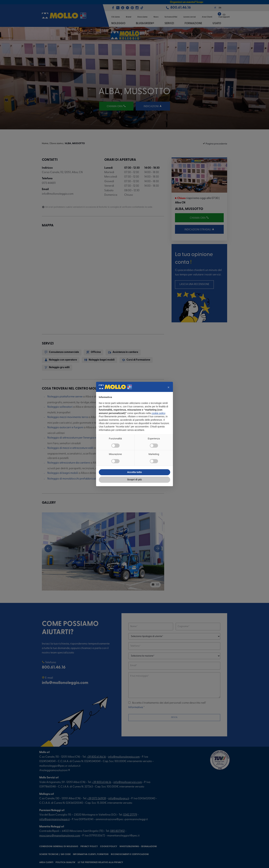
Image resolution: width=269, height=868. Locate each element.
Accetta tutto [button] (134, 472)
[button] (168, 387)
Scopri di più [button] (135, 479)
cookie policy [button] (158, 413)
